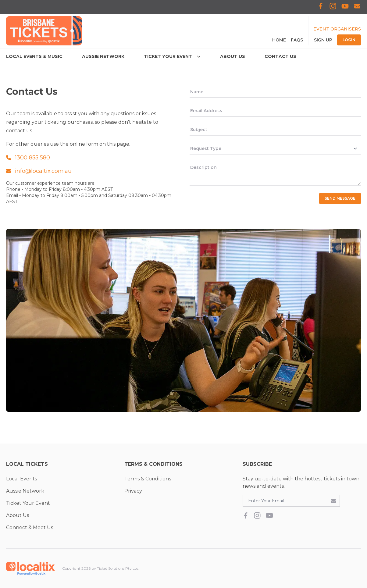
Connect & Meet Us (30, 527)
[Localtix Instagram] (333, 7)
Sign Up (323, 40)
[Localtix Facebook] (321, 7)
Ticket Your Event (28, 503)
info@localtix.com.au (39, 171)
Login (349, 40)
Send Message (340, 198)
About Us (18, 515)
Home (279, 40)
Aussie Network (25, 491)
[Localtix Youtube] (345, 7)
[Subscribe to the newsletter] (333, 501)
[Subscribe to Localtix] (357, 7)
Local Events (21, 479)
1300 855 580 (28, 158)
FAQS (297, 40)
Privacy (133, 491)
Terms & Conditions (148, 479)
